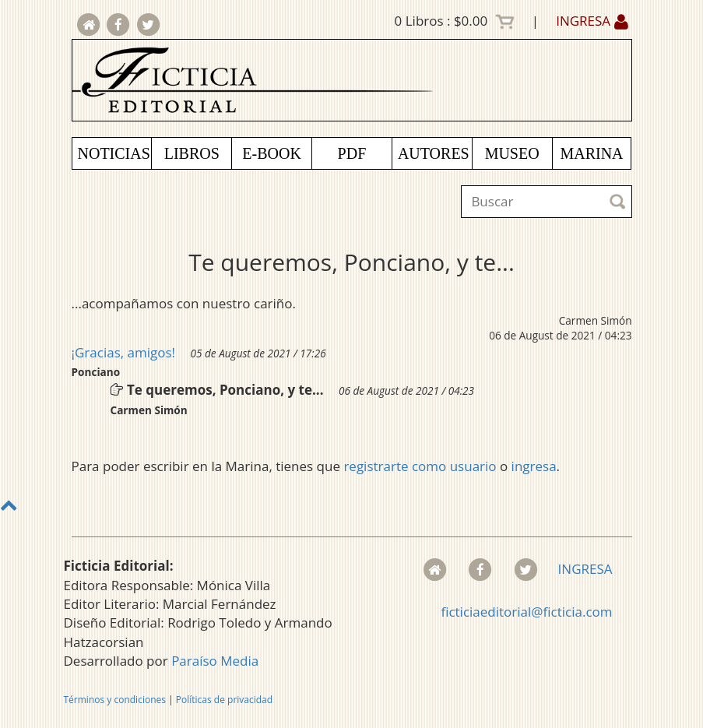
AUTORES (434, 153)
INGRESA (592, 21)
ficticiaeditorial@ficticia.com (526, 612)
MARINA (591, 153)
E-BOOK (272, 153)
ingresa (534, 466)
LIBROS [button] (192, 153)
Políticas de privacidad (224, 700)
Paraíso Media (215, 661)
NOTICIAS (114, 153)
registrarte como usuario (420, 466)
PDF (352, 153)
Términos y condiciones (115, 700)
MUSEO (512, 153)
